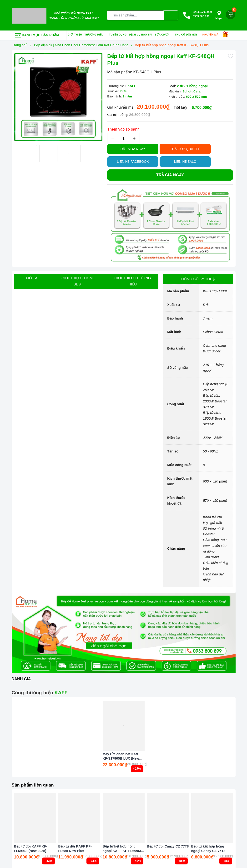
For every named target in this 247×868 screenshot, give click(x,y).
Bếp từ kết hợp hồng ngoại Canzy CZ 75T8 (208, 848)
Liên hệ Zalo (185, 160)
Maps (219, 15)
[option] (58, 96)
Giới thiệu (75, 33)
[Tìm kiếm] (171, 15)
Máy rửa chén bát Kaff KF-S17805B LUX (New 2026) (121, 755)
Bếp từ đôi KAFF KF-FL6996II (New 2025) (31, 848)
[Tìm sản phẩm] (135, 15)
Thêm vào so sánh (123, 128)
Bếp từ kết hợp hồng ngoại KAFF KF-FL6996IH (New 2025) (123, 848)
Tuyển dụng (118, 33)
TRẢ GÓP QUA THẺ (185, 148)
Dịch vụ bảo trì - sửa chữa (151, 34)
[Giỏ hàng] (231, 14)
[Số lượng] (123, 137)
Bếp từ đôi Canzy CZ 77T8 (168, 845)
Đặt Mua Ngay (133, 148)
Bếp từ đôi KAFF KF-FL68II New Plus (75, 848)
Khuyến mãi (212, 34)
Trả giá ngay (170, 174)
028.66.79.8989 (202, 11)
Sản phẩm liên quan (35, 784)
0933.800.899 (201, 16)
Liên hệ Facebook (133, 160)
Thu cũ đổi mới (187, 34)
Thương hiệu (95, 34)
